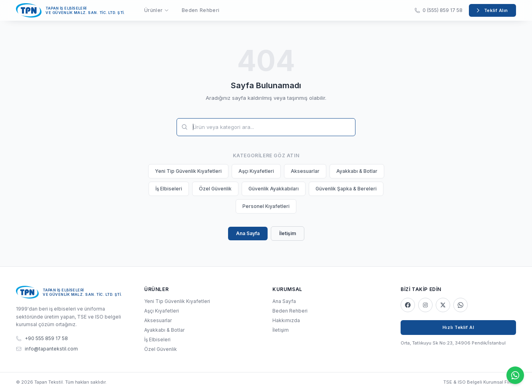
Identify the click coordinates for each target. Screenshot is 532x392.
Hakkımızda (286, 320)
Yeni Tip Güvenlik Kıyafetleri (188, 171)
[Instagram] (425, 305)
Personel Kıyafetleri (266, 206)
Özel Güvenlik (215, 189)
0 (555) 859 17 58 (439, 10)
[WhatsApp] (461, 305)
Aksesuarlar (305, 171)
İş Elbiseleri (169, 189)
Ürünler (157, 10)
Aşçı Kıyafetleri (256, 171)
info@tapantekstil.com (47, 349)
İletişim (288, 233)
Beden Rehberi (200, 10)
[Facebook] (408, 305)
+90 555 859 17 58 (42, 338)
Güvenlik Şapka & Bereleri (346, 189)
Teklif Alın (492, 10)
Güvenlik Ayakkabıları (274, 189)
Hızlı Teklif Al (458, 327)
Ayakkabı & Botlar (357, 171)
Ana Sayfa (248, 233)
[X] (443, 305)
